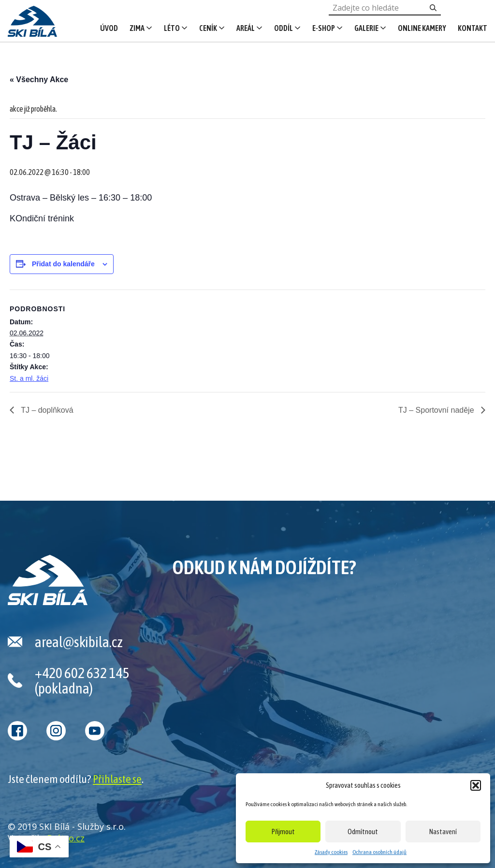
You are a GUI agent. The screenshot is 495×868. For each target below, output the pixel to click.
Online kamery (422, 28)
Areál (246, 28)
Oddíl (284, 28)
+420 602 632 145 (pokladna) (82, 680)
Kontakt (473, 28)
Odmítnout (363, 832)
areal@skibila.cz (79, 642)
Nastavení (443, 832)
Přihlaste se (117, 779)
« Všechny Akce (39, 80)
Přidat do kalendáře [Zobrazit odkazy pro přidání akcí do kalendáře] (63, 264)
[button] (476, 785)
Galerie (366, 28)
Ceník (208, 28)
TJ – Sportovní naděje (437, 410)
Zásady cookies (331, 852)
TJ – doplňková (46, 410)
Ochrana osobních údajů (379, 852)
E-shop (324, 28)
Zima (137, 28)
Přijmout (283, 832)
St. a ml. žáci (29, 378)
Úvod (109, 28)
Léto (172, 28)
